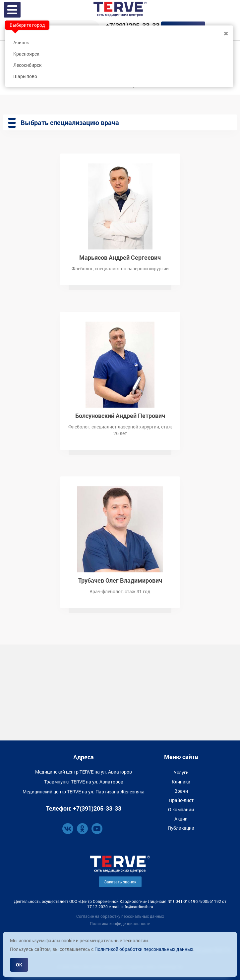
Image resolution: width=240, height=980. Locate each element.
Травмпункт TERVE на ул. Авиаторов (84, 782)
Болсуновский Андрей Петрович (120, 415)
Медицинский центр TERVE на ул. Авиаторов (84, 772)
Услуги (181, 772)
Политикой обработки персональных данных (144, 949)
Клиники (181, 782)
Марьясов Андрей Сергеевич (120, 257)
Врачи (181, 791)
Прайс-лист (181, 800)
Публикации (181, 828)
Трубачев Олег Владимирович (120, 580)
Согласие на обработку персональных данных (120, 916)
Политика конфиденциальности (120, 923)
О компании (181, 809)
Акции (181, 819)
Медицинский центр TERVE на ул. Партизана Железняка (84, 792)
